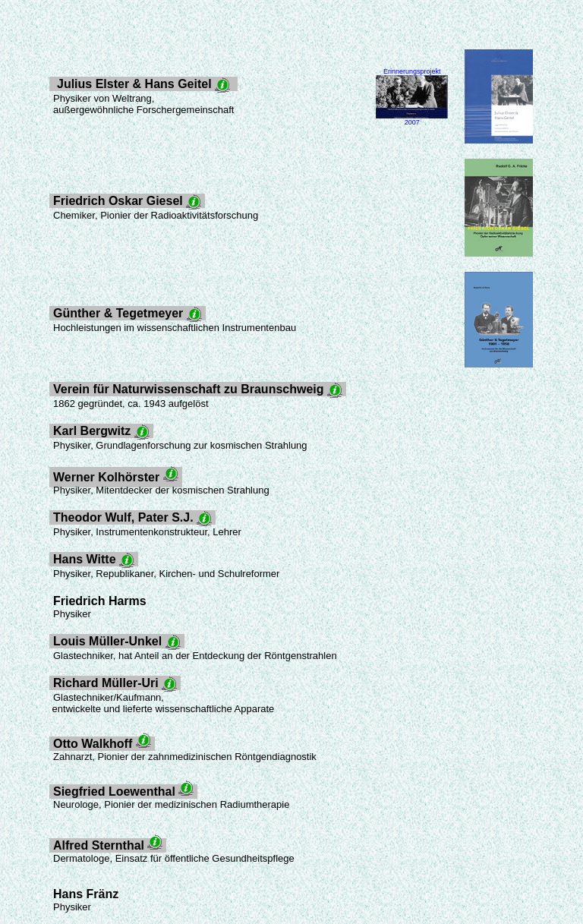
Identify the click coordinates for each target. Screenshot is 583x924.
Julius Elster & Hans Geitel (143, 84)
